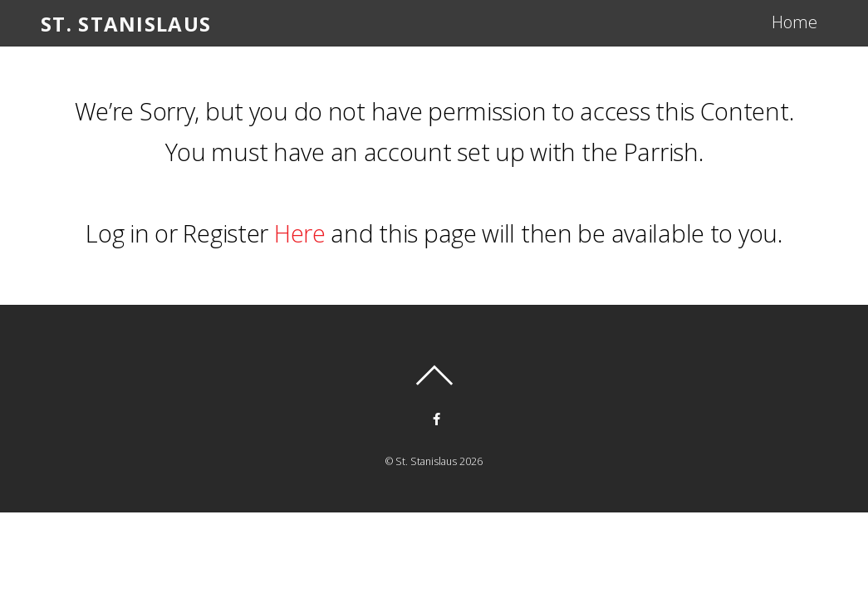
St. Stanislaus (426, 461)
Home (794, 22)
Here (300, 233)
